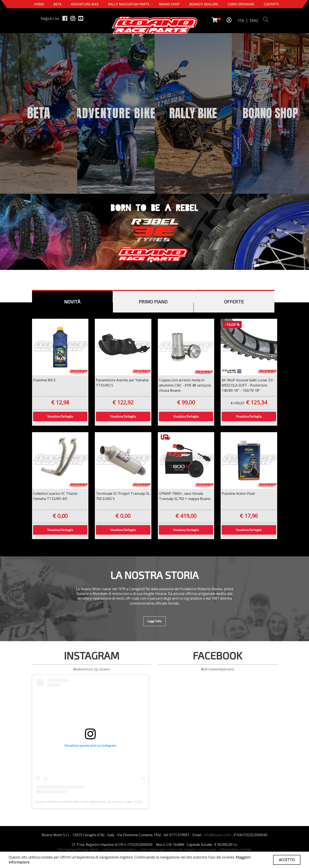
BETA (58, 4)
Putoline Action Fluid (238, 494)
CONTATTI (271, 4)
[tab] (72, 302)
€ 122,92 (123, 402)
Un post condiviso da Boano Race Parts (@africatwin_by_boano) (79, 802)
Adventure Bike (85, 4)
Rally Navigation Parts (129, 4)
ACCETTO (287, 860)
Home (39, 4)
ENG (254, 20)
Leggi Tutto (154, 621)
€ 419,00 (186, 516)
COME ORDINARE (241, 4)
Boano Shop (169, 4)
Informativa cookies (236, 849)
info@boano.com (217, 835)
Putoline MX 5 (44, 380)
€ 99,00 (186, 402)
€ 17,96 (249, 516)
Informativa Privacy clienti (78, 849)
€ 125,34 (257, 402)
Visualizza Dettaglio (60, 416)
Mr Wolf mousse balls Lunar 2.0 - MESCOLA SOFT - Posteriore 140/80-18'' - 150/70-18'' (248, 385)
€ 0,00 (60, 516)
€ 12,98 (60, 402)
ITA (241, 20)
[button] (23, 232)
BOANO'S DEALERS (204, 4)
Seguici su (50, 18)
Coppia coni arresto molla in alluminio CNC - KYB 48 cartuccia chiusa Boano (185, 385)
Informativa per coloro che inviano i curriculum (178, 849)
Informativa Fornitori (120, 849)
